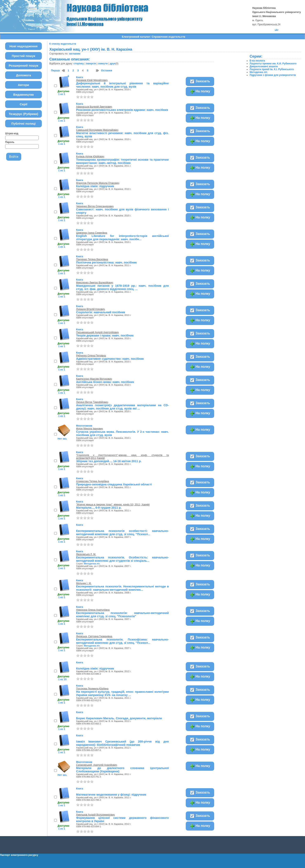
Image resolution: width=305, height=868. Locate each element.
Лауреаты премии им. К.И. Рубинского (273, 64)
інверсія (91, 64)
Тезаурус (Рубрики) (24, 114)
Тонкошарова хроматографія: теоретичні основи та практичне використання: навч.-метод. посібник (123, 161)
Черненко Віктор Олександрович (95, 206)
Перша (56, 70)
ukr (277, 30)
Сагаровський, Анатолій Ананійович (97, 765)
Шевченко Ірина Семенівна (92, 233)
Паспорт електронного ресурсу (19, 855)
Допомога (24, 75)
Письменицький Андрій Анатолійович (98, 332)
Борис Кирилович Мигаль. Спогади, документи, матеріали (119, 718)
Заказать (200, 81)
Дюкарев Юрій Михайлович (92, 80)
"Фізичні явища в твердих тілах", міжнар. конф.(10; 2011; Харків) (113, 505)
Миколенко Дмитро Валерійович (95, 283)
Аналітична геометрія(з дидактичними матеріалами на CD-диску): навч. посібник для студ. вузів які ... (123, 407)
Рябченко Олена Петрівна (91, 356)
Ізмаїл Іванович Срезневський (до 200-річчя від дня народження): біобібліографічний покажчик (123, 743)
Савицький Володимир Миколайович (97, 130)
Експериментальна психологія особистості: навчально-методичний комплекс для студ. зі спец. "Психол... (123, 533)
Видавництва (23, 95)
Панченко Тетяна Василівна (92, 259)
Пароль (10, 142)
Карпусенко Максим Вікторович (94, 379)
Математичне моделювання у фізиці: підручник (111, 795)
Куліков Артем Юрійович (90, 157)
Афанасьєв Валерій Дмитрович (94, 107)
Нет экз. (62, 439)
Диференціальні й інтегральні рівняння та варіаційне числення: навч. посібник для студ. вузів (123, 85)
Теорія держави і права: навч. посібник (105, 335)
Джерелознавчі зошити (264, 66)
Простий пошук (23, 56)
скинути (103, 64)
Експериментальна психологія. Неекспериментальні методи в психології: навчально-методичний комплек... (123, 588)
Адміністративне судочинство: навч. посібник (110, 359)
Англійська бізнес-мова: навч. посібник (105, 382)
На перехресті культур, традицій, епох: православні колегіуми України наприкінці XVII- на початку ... (123, 693)
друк (113, 64)
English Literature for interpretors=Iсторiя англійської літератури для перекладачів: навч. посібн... (123, 238)
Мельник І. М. (84, 583)
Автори (24, 85)
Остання (107, 70)
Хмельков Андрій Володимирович (96, 815)
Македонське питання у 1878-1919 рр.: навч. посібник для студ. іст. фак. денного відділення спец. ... (123, 287)
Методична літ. (92, 564)
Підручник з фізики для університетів (273, 75)
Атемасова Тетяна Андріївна (93, 481)
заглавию (75, 54)
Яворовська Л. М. (86, 554)
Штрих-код (12, 133)
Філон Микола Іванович (90, 429)
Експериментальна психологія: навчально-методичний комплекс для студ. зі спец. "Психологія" (123, 615)
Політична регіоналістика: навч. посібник (106, 262)
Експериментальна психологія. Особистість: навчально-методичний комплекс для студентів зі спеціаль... (123, 559)
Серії (24, 104)
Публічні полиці (23, 124)
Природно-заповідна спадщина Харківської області (114, 484)
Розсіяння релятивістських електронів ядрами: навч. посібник (122, 110)
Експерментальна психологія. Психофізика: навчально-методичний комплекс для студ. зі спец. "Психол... (123, 641)
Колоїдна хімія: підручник (95, 186)
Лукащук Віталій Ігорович (91, 309)
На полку (200, 92)
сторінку (79, 64)
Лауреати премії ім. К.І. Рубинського (272, 69)
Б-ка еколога (257, 61)
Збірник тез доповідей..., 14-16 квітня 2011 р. (109, 461)
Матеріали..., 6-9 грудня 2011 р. (99, 508)
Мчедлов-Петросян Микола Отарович (98, 183)
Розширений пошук (23, 66)
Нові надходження (24, 46)
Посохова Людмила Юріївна (92, 689)
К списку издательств (63, 44)
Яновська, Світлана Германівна (94, 636)
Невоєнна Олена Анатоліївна (93, 610)
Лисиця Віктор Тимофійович (92, 402)
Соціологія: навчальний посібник (101, 312)
